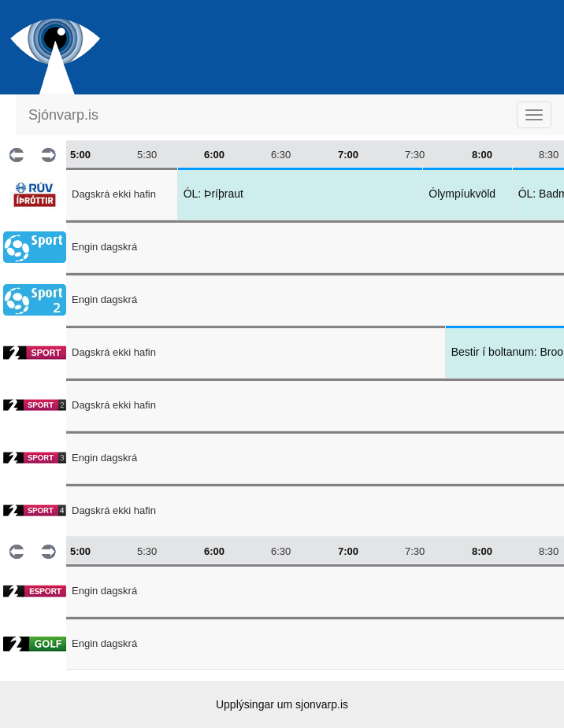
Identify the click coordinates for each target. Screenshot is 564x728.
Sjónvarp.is (63, 115)
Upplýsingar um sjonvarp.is (282, 704)
